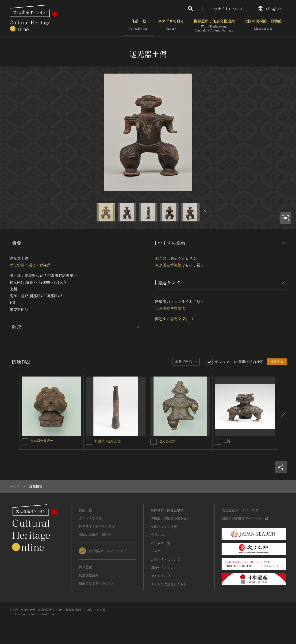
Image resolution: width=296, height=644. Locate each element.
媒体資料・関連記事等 (167, 510)
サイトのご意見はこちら (169, 584)
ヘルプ (156, 551)
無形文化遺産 (89, 575)
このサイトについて (227, 9)
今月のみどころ (162, 535)
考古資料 (17, 265)
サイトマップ (161, 576)
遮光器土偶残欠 (42, 441)
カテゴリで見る (171, 26)
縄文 (32, 265)
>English (270, 9)
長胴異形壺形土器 (108, 441)
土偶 (227, 441)
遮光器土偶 (165, 258)
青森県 (45, 265)
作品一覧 (139, 26)
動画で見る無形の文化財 (97, 583)
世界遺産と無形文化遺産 (214, 26)
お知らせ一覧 (161, 543)
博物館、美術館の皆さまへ (170, 518)
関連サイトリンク (164, 568)
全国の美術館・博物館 (263, 26)
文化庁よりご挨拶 (164, 526)
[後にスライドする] (280, 136)
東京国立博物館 (168, 265)
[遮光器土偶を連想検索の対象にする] (154, 442)
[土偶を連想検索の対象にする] (218, 442)
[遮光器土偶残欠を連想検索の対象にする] (25, 441)
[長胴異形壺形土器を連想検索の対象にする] (89, 442)
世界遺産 (85, 567)
